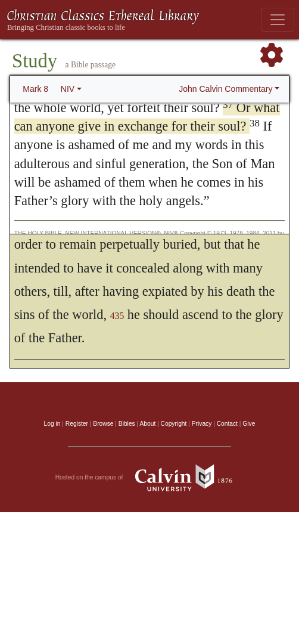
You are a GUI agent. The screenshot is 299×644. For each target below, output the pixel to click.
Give (249, 424)
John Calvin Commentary (225, 89)
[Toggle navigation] (278, 20)
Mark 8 (35, 89)
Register (77, 424)
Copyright (174, 424)
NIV (68, 89)
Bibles (127, 424)
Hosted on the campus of (150, 478)
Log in (52, 424)
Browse (103, 424)
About (147, 424)
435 (117, 316)
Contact (227, 424)
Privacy (202, 424)
